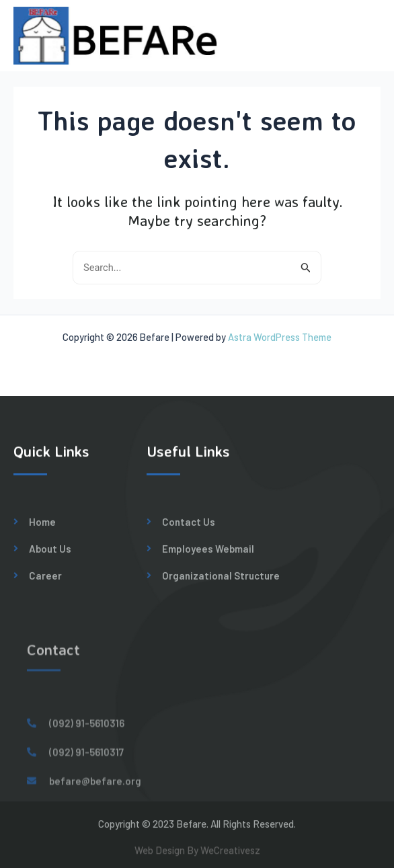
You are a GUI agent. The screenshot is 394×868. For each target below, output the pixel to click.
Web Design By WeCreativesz (197, 854)
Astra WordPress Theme (280, 337)
